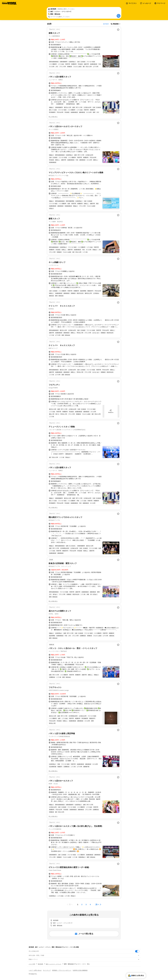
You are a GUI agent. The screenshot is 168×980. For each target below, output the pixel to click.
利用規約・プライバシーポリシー (62, 970)
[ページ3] (86, 904)
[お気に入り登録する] (118, 30)
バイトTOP (32, 964)
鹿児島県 (40, 964)
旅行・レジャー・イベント (54, 964)
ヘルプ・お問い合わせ (35, 970)
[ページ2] (82, 904)
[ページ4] (90, 904)
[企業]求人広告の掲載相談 (80, 970)
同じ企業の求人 (53, 117)
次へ (97, 904)
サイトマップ (47, 970)
